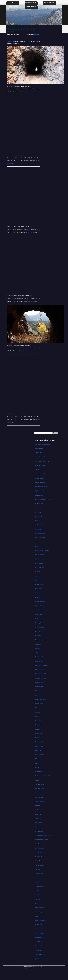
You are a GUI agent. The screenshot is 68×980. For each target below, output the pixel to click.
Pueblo (37, 763)
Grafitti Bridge (39, 614)
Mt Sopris (38, 716)
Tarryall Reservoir (40, 865)
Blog (13, 3)
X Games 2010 (39, 942)
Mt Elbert (38, 712)
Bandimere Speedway (41, 487)
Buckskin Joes (39, 504)
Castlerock (38, 512)
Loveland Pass (39, 670)
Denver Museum (40, 559)
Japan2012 (38, 648)
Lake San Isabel (40, 657)
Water (37, 916)
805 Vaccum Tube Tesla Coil (43, 444)
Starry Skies (39, 857)
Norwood (38, 729)
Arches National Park (41, 457)
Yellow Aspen (39, 950)
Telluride (38, 869)
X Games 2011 (39, 946)
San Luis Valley (39, 797)
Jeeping (37, 653)
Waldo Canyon (39, 912)
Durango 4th (39, 576)
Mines (37, 708)
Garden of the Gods (41, 602)
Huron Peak (38, 636)
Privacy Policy (28, 968)
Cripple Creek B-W (40, 534)
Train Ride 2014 (40, 886)
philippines (38, 959)
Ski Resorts (38, 810)
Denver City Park (40, 555)
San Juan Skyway (40, 789)
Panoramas (38, 750)
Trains (37, 891)
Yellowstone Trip (40, 955)
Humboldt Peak (39, 631)
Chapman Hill (39, 517)
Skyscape (38, 818)
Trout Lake (38, 895)
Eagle (37, 580)
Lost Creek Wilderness (41, 665)
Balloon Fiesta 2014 (41, 482)
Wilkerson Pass (39, 929)
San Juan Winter (40, 793)
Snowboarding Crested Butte (43, 836)
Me (36, 695)
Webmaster (37, 34)
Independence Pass (41, 640)
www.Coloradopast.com (34, 966)
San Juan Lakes (40, 784)
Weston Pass (39, 925)
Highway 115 (39, 623)
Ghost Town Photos (31, 3)
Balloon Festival (40, 478)
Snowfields (38, 844)
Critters (37, 542)
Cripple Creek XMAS (41, 538)
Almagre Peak (39, 448)
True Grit (38, 899)
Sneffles (38, 827)
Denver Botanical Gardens (42, 551)
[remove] (11, 41)
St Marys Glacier (40, 848)
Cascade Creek (39, 508)
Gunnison (38, 619)
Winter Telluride (39, 938)
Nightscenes (39, 725)
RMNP (37, 767)
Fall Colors (38, 593)
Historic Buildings (40, 627)
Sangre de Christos (40, 801)
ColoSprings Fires (40, 529)
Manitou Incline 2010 (41, 678)
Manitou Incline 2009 (41, 674)
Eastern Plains (39, 585)
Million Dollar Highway (41, 699)
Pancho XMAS (39, 742)
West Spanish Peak (41, 920)
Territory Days (39, 874)
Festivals (38, 597)
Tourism (37, 882)
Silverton (38, 806)
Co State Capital (40, 525)
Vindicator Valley (40, 908)
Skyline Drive (39, 814)
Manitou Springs (40, 687)
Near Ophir (38, 721)
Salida (37, 780)
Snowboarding (39, 831)
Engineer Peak (39, 589)
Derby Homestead (40, 563)
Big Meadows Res (40, 491)
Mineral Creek (39, 704)
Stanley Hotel (39, 853)
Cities (37, 521)
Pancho (37, 738)
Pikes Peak (38, 759)
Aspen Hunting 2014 (41, 474)
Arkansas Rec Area (40, 465)
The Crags (38, 878)
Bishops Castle (39, 495)
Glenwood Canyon (40, 606)
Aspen (37, 470)
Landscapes (39, 661)
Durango (38, 572)
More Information (31, 7)
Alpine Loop (38, 453)
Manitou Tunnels (40, 691)
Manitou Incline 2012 (41, 682)
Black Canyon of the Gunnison (43, 500)
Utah (37, 903)
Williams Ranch (39, 933)
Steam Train (39, 861)
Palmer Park (39, 733)
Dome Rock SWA (40, 568)
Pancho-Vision (39, 746)
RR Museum (39, 772)
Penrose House (39, 755)
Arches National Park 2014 (42, 461)
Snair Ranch (39, 823)
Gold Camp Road (40, 610)
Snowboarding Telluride (42, 840)
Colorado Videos (49, 3)
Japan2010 (38, 644)
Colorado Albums (13, 7)
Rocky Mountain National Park (43, 776)
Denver (37, 546)
